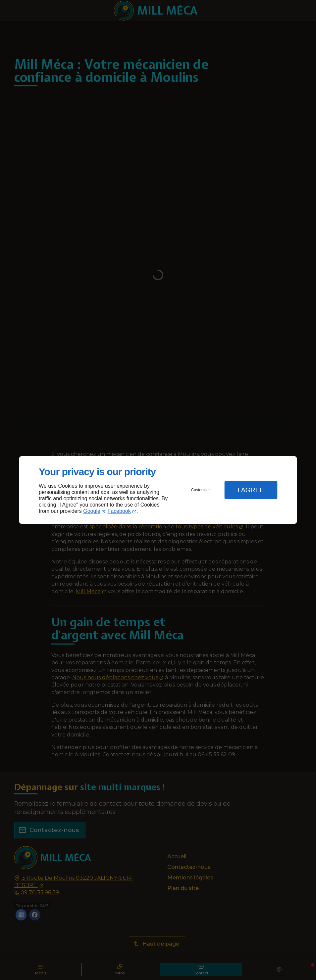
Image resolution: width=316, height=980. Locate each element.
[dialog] (158, 490)
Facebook (119, 511)
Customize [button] (201, 490)
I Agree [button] (251, 490)
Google (92, 511)
